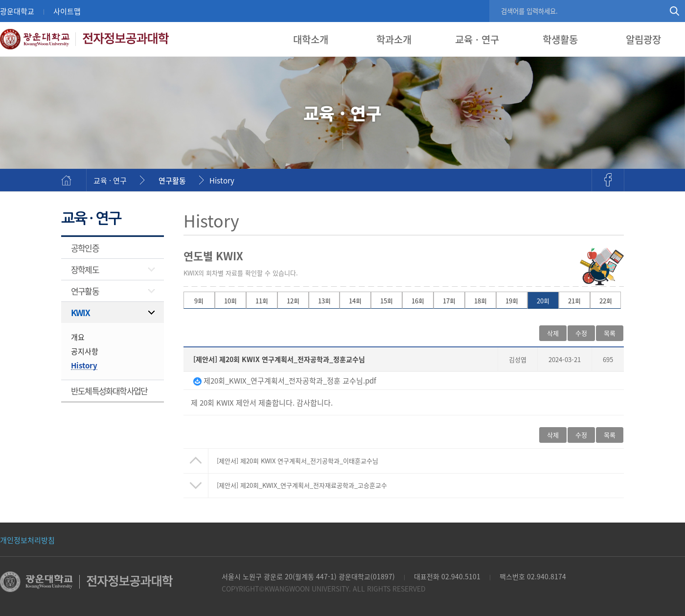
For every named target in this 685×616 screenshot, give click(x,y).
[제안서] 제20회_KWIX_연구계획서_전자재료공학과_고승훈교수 (302, 485)
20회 (543, 301)
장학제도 (85, 269)
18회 (480, 301)
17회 (449, 301)
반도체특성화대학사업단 (109, 391)
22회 (606, 301)
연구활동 (172, 180)
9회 (199, 301)
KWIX (80, 312)
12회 (293, 301)
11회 (262, 301)
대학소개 (311, 39)
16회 (418, 301)
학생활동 (560, 39)
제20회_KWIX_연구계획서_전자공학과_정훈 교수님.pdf (285, 380)
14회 (355, 301)
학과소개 (394, 39)
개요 (78, 337)
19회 (512, 301)
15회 (387, 301)
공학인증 (85, 248)
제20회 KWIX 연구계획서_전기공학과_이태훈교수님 (297, 461)
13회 (324, 301)
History (222, 180)
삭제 (553, 333)
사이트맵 (67, 11)
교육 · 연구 (477, 39)
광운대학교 (17, 11)
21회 (574, 301)
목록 (610, 333)
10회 (230, 301)
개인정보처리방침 (27, 540)
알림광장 (643, 39)
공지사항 (85, 351)
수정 (581, 333)
